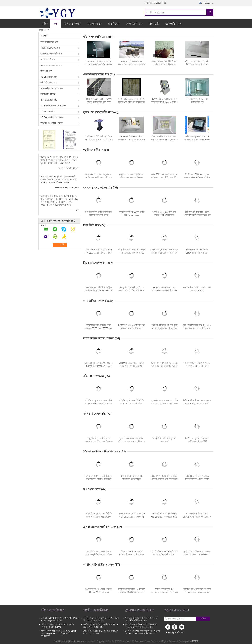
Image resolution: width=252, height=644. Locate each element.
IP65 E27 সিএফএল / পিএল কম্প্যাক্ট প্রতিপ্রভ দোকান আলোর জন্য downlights (131, 140)
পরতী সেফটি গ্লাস (48, 59)
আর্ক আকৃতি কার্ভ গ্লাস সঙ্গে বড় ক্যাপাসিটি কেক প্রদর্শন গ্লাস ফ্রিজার (197, 366)
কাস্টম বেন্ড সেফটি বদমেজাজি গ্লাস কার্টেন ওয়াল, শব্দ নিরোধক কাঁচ (101, 626)
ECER (195, 641)
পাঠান (203, 618)
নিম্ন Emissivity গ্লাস (49, 77)
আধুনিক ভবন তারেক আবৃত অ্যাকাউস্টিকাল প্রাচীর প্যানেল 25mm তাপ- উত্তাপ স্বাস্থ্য (197, 479)
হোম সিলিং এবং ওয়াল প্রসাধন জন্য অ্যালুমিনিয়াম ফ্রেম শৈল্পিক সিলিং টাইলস (99, 555)
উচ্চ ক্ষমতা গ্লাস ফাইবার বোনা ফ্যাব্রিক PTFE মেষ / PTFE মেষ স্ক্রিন (99, 328)
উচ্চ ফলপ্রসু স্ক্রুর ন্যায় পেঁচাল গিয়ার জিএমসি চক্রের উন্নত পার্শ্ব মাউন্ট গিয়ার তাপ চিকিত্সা (197, 215)
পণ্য (55, 24)
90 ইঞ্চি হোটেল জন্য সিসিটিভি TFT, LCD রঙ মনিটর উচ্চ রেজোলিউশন (131, 404)
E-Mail (169, 633)
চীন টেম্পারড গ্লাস (77, 641)
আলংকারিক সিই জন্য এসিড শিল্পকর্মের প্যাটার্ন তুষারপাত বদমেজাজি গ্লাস (141, 626)
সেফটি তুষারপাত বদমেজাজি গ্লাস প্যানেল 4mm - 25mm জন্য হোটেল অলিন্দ (142, 632)
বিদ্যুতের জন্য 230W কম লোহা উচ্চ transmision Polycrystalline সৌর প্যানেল (132, 215)
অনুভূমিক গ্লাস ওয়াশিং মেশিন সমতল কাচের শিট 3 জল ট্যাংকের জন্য (99, 441)
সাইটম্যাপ (179, 633)
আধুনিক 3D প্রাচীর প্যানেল (52, 123)
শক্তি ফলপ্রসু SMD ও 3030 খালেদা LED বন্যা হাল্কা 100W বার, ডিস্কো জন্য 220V (197, 140)
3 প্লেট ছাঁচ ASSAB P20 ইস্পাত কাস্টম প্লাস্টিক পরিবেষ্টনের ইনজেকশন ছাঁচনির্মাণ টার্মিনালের (164, 555)
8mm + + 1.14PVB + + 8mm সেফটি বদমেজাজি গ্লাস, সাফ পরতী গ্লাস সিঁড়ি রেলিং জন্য (99, 102)
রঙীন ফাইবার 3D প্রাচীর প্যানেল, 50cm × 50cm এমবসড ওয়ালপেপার (99, 592)
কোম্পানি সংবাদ (174, 24)
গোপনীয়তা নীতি (61, 641)
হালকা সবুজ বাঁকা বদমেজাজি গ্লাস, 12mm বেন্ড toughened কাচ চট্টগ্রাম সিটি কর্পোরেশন (59, 633)
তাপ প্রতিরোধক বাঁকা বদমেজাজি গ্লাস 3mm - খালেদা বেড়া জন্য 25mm (60, 619)
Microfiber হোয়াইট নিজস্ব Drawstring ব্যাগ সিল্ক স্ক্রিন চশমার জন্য (197, 253)
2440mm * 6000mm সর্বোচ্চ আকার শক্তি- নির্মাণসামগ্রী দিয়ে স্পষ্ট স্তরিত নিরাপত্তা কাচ (197, 177)
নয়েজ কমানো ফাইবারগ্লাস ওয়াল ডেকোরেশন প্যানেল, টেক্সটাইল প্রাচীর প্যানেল (99, 479)
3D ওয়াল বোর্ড (47, 112)
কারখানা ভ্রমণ (95, 24)
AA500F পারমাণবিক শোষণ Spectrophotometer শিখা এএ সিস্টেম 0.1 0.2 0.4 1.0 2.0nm (164, 291)
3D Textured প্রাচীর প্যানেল (52, 117)
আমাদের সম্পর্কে (73, 24)
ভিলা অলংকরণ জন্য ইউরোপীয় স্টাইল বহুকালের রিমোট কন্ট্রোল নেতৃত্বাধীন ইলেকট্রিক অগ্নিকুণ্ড (164, 366)
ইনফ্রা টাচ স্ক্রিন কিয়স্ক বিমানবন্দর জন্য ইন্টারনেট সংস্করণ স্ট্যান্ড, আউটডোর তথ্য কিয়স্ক (132, 253)
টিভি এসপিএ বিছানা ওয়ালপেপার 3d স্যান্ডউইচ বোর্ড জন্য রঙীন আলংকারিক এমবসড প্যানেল (197, 404)
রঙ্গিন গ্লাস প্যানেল (48, 94)
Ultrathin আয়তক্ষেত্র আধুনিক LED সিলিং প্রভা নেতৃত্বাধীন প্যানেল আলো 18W (131, 366)
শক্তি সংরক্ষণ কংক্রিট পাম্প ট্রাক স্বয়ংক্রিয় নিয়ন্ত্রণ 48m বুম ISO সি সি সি (99, 291)
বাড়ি (44, 24)
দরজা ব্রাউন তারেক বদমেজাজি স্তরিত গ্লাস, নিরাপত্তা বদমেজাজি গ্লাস (132, 102)
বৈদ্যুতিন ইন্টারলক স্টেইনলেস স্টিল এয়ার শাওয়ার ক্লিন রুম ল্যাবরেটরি (131, 177)
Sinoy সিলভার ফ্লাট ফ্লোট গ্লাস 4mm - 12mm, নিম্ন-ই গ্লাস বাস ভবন (131, 291)
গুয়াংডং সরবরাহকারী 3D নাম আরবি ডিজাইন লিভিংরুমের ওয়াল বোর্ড (164, 64)
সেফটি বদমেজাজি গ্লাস (50, 48)
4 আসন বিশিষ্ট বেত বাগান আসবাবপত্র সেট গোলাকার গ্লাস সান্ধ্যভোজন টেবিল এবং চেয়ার (132, 64)
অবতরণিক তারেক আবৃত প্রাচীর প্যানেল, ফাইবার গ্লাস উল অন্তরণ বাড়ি (164, 479)
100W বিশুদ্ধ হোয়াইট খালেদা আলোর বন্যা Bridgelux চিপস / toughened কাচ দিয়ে (164, 102)
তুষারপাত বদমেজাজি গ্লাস (51, 54)
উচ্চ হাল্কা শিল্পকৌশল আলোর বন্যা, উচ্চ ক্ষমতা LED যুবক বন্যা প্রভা (164, 140)
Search (210, 12)
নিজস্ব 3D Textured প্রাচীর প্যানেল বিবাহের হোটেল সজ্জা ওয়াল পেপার (131, 555)
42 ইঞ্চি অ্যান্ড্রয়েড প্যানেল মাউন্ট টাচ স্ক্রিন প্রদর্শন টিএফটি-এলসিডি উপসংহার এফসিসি (99, 404)
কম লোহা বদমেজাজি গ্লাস (51, 65)
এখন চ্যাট (154, 24)
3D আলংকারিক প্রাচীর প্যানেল (53, 106)
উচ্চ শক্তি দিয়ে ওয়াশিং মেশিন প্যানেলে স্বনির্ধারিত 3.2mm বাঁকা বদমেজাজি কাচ (99, 64)
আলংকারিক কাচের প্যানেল (52, 88)
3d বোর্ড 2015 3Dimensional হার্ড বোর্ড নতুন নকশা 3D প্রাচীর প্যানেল (164, 517)
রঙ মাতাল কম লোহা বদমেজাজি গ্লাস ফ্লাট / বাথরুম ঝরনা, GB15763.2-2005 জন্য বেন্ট (99, 215)
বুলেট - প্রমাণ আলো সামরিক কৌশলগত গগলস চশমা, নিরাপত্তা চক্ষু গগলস (131, 441)
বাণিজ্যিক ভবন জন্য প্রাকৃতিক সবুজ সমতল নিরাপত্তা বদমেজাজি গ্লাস (101, 619)
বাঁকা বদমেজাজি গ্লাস (49, 42)
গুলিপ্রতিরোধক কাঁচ (49, 100)
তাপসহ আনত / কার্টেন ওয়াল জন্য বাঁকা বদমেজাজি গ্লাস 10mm (57, 626)
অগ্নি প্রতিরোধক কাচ (49, 83)
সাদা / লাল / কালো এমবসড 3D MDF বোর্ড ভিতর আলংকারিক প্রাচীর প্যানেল (132, 517)
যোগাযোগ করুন (134, 24)
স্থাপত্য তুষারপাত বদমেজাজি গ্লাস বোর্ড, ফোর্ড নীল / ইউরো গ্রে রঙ (142, 619)
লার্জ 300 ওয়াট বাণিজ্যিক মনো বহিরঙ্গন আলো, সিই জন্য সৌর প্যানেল (164, 177)
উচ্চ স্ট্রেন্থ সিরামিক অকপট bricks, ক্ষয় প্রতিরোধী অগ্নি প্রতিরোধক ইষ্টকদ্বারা (197, 328)
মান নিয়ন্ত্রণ (114, 24)
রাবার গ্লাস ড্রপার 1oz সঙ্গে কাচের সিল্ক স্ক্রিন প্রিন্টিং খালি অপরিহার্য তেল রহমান (164, 253)
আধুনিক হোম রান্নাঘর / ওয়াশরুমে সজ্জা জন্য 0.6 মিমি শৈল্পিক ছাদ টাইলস (131, 592)
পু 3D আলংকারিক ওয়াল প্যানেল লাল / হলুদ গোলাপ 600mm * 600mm (197, 555)
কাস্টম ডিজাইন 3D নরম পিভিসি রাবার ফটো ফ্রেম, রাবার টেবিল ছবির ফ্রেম (99, 517)
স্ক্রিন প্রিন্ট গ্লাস (46, 71)
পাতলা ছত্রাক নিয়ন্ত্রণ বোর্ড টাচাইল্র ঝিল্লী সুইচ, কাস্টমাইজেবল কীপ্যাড (197, 517)
